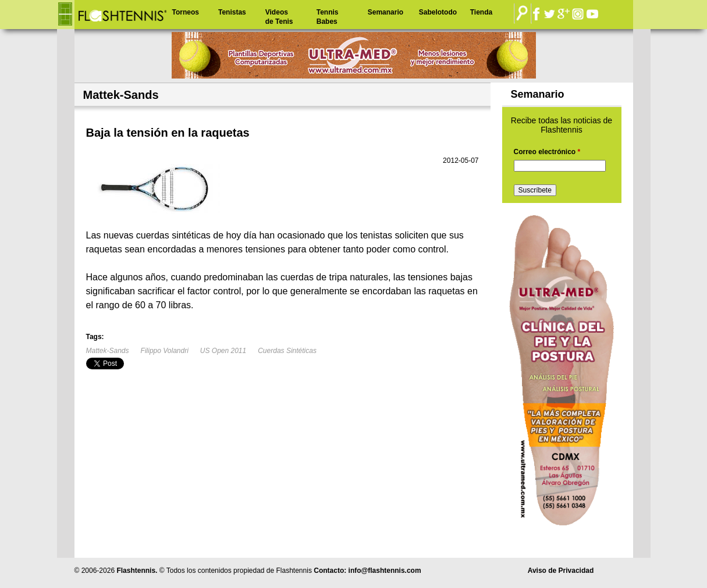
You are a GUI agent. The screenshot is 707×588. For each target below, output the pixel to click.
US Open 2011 (223, 351)
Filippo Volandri (165, 351)
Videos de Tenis (279, 17)
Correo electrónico (547, 152)
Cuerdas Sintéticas (287, 351)
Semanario (386, 12)
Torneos (186, 12)
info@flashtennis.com (385, 571)
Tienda (481, 12)
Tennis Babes (328, 17)
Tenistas (232, 12)
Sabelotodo (438, 12)
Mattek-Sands (108, 351)
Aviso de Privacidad (561, 571)
